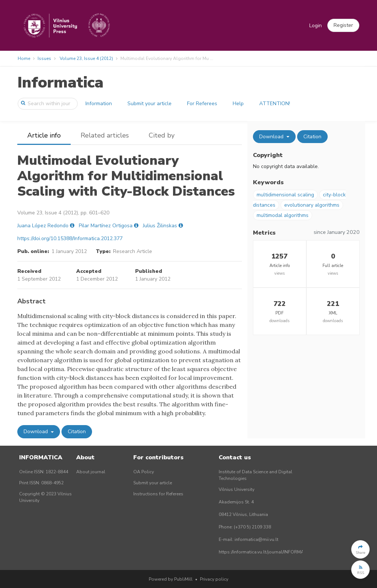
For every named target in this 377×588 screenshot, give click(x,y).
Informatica (60, 83)
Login (316, 26)
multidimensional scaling (285, 195)
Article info (44, 135)
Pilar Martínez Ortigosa (106, 226)
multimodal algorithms (283, 215)
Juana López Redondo (43, 226)
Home (24, 58)
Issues (44, 58)
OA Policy (144, 472)
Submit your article (149, 104)
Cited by (162, 135)
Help (238, 104)
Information (99, 104)
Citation (77, 432)
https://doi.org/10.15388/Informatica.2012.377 (70, 238)
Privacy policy (214, 579)
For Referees (202, 104)
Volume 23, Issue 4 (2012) (86, 58)
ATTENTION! (275, 104)
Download (36, 432)
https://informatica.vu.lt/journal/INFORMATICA (266, 552)
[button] (343, 25)
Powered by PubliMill (171, 579)
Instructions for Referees (158, 494)
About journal (91, 472)
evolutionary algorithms (312, 205)
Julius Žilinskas (160, 226)
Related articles (105, 135)
